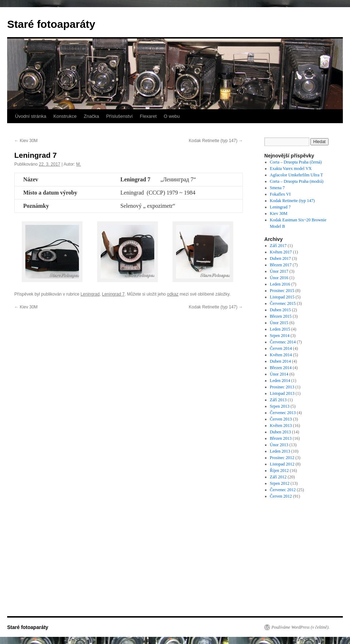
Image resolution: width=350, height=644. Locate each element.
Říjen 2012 (279, 471)
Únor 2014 (279, 374)
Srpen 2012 (280, 483)
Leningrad (90, 294)
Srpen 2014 (280, 336)
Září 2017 (278, 246)
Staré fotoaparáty (51, 24)
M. (78, 164)
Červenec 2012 (283, 490)
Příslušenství (119, 116)
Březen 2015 (281, 316)
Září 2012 (278, 477)
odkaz (173, 294)
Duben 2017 (281, 258)
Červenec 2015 (283, 303)
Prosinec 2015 (282, 291)
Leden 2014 (280, 381)
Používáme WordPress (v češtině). (301, 627)
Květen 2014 (281, 355)
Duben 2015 (281, 310)
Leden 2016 (280, 284)
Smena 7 (277, 188)
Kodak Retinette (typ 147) (216, 141)
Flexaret (148, 116)
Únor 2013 (279, 445)
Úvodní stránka (31, 116)
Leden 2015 (280, 329)
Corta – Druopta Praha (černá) (296, 162)
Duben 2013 (281, 432)
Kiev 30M (26, 141)
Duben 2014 (281, 361)
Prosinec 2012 (282, 458)
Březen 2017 (281, 265)
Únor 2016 (279, 278)
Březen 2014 (281, 368)
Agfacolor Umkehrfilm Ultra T (297, 175)
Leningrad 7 (113, 294)
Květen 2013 (281, 426)
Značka (91, 116)
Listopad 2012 (282, 464)
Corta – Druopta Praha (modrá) (297, 181)
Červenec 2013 (283, 413)
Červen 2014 (281, 348)
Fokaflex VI (280, 194)
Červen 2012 (281, 496)
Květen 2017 (281, 252)
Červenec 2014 (283, 342)
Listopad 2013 (282, 393)
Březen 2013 (281, 438)
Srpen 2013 (280, 406)
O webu (172, 116)
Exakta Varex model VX (291, 168)
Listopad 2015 (282, 297)
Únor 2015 (279, 323)
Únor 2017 (279, 271)
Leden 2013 (280, 451)
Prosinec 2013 (282, 387)
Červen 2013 (281, 419)
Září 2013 (278, 400)
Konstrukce (65, 116)
